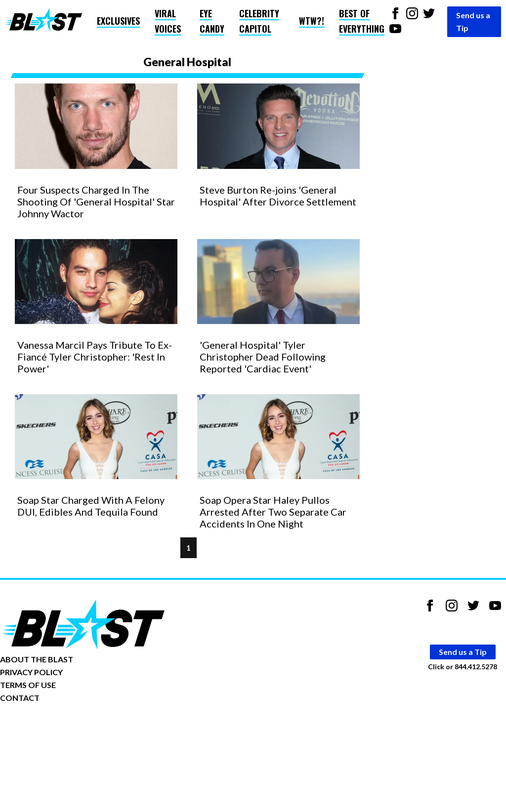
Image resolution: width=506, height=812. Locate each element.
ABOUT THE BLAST (37, 659)
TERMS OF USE (28, 685)
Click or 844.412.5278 (463, 667)
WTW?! (312, 21)
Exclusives (118, 21)
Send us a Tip (473, 21)
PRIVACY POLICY (31, 672)
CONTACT (20, 698)
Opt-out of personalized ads (48, 728)
